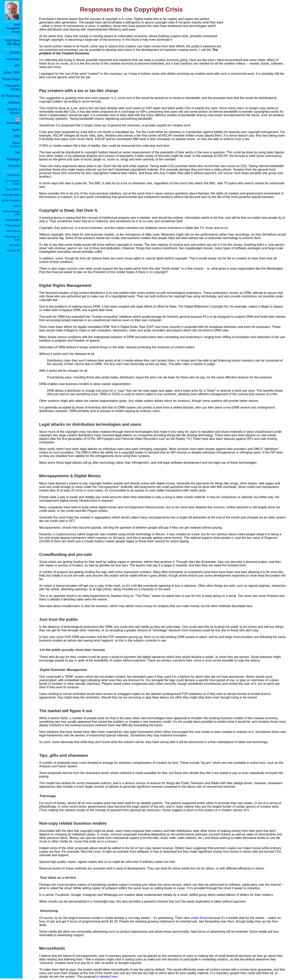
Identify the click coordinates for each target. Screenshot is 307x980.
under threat (199, 918)
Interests (14, 166)
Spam (16, 130)
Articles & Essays (14, 111)
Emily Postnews (11, 200)
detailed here (109, 977)
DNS (17, 136)
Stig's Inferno (13, 189)
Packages (14, 159)
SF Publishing (11, 96)
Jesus (15, 144)
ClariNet (15, 53)
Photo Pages (11, 79)
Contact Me (14, 251)
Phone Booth (13, 225)
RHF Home (14, 175)
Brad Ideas (13, 40)
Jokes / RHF (12, 72)
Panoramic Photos (13, 88)
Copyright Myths (11, 195)
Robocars (14, 123)
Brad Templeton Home (13, 28)
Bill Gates (15, 245)
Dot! (18, 153)
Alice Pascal (13, 231)
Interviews (13, 59)
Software (14, 103)
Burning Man (13, 220)
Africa (17, 206)
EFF (17, 66)
